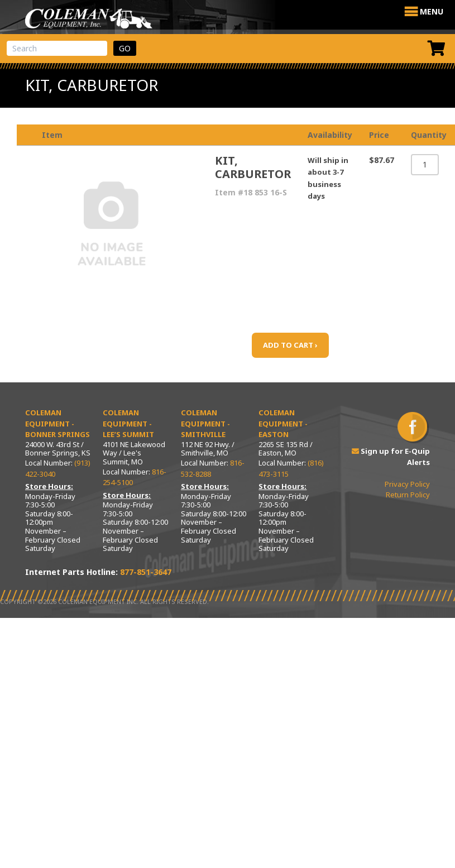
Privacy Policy (407, 484)
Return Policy (408, 495)
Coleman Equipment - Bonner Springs (58, 423)
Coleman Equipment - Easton (283, 423)
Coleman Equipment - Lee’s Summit (128, 423)
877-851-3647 (146, 572)
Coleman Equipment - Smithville (205, 423)
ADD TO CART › (290, 345)
